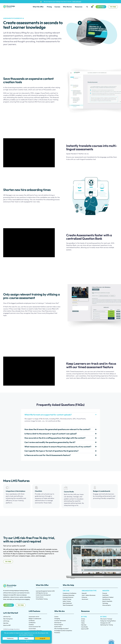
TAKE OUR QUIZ (77, 2)
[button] (87, 7)
